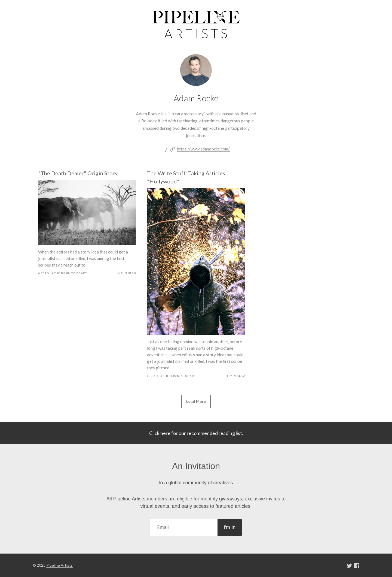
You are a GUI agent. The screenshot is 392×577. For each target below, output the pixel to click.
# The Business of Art (69, 273)
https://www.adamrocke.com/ (203, 149)
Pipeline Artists (59, 565)
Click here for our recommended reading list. (196, 433)
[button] (196, 401)
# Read (44, 273)
